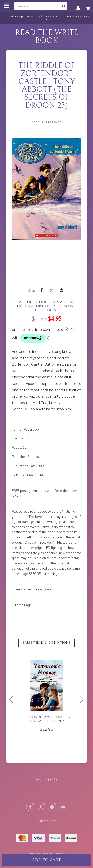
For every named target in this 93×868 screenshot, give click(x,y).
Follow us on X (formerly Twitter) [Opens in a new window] (41, 807)
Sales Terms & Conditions (46, 643)
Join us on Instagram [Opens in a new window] (52, 807)
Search (63, 6)
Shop (36, 122)
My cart (88, 6)
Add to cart (46, 860)
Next (80, 700)
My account (78, 6)
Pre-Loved (54, 122)
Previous (13, 700)
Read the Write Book (47, 37)
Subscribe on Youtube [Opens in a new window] (63, 807)
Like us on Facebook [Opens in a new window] (30, 807)
